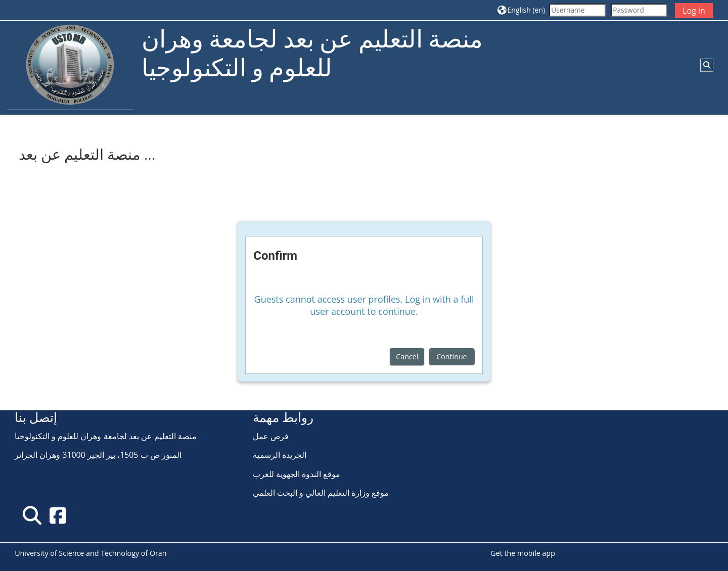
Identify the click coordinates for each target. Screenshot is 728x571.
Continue (451, 356)
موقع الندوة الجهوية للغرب (297, 474)
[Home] (70, 67)
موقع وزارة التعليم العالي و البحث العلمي (321, 493)
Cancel (407, 356)
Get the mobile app (523, 553)
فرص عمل (271, 436)
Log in (694, 11)
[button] (521, 10)
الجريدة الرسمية (280, 455)
